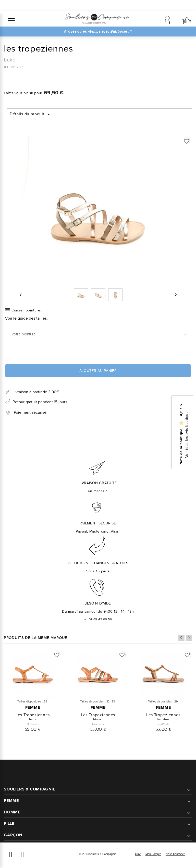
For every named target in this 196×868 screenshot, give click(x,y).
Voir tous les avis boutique (187, 435)
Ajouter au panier (98, 371)
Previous (181, 638)
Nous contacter (175, 854)
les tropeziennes (33, 715)
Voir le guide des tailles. (26, 318)
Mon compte (153, 854)
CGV (138, 854)
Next (189, 638)
